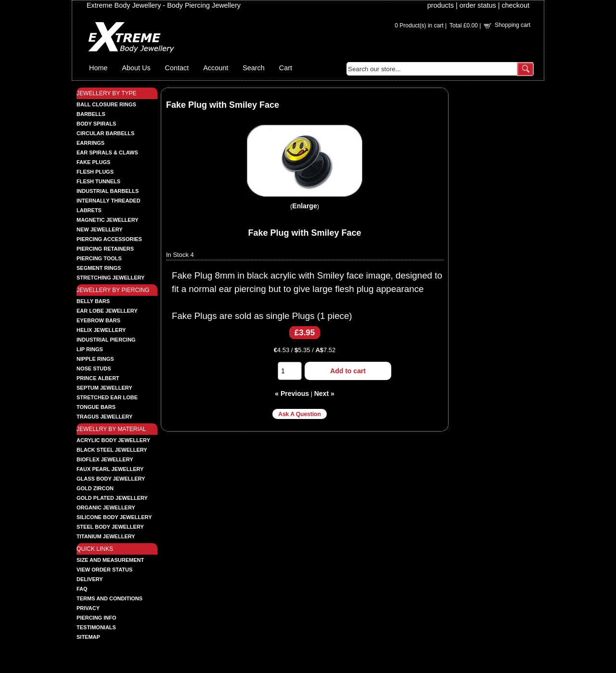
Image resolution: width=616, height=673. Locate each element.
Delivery (90, 579)
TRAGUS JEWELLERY (104, 417)
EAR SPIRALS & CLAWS (107, 152)
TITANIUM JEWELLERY (106, 536)
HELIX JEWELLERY (101, 330)
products (441, 5)
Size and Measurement (110, 560)
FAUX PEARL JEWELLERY (110, 469)
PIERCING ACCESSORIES (109, 239)
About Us (136, 68)
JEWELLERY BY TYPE (107, 93)
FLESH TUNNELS (98, 181)
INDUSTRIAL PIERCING (106, 340)
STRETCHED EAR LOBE (107, 397)
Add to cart (348, 371)
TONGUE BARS (96, 407)
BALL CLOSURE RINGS (106, 104)
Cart (286, 68)
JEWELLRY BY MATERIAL (111, 429)
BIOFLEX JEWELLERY (105, 459)
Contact (177, 68)
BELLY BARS (93, 301)
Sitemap (88, 637)
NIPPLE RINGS (95, 359)
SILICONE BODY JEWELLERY (114, 517)
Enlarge (304, 206)
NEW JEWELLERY (100, 229)
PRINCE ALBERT (98, 378)
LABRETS (89, 210)
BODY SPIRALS (96, 124)
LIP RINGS (90, 349)
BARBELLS (91, 114)
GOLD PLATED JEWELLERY (112, 498)
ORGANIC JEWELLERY (106, 508)
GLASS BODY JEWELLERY (111, 479)
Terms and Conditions (109, 598)
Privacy (88, 608)
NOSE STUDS (94, 368)
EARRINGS (90, 143)
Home (98, 68)
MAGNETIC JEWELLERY (108, 220)
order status (478, 5)
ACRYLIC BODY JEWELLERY (113, 440)
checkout (515, 5)
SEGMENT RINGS (99, 268)
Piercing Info (96, 618)
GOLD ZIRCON (95, 488)
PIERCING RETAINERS (105, 249)
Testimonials (96, 627)
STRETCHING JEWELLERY (110, 278)
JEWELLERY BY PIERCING (113, 290)
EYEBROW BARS (98, 320)
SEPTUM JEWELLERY (104, 388)
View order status (104, 570)
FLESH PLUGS (95, 172)
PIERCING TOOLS (99, 258)
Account (216, 68)
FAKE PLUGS (93, 162)
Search (254, 68)
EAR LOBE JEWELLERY (107, 311)
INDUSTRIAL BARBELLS (108, 191)
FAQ (82, 589)
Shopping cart (513, 25)
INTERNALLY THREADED (109, 201)
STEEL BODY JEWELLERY (110, 527)
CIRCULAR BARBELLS (105, 133)
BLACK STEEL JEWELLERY (112, 450)
